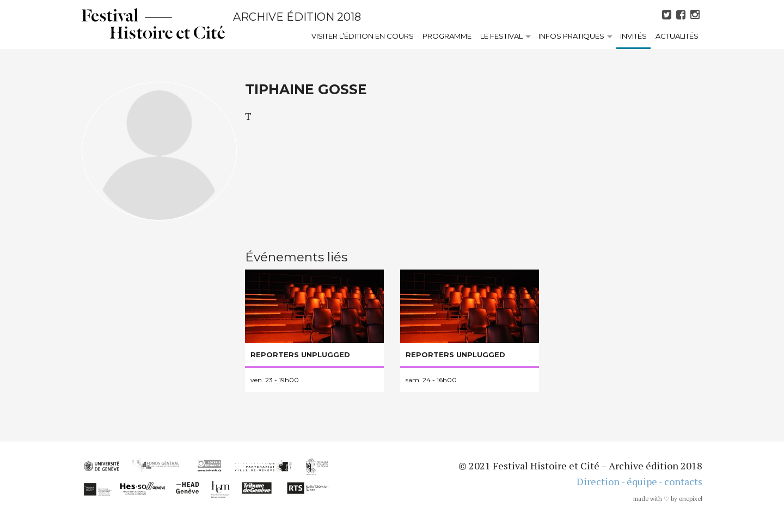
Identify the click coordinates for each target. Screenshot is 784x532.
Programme (447, 36)
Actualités (677, 36)
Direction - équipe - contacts (639, 481)
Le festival (501, 36)
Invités (633, 36)
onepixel (691, 499)
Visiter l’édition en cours (363, 36)
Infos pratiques (571, 36)
